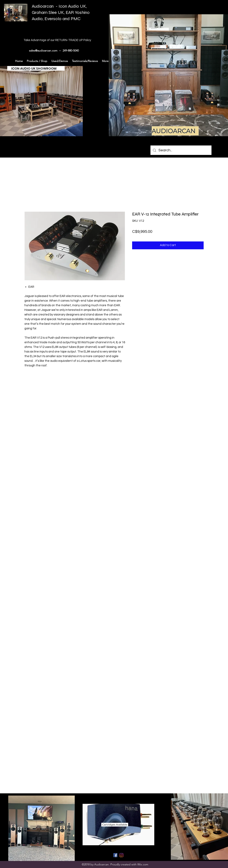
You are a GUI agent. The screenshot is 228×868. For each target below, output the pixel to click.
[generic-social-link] (115, 855)
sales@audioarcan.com (43, 51)
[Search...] (181, 150)
